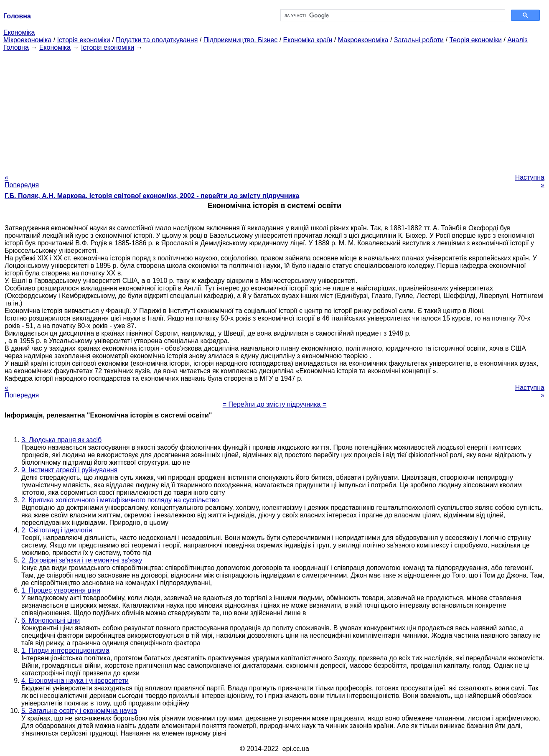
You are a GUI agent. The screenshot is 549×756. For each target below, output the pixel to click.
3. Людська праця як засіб (61, 440)
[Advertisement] (274, 110)
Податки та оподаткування (157, 40)
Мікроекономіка (27, 40)
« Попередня (22, 181)
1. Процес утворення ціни (61, 590)
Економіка (19, 32)
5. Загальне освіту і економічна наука (79, 711)
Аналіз (517, 40)
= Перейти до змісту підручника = (275, 404)
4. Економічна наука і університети (75, 681)
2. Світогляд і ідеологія (57, 530)
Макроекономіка (363, 40)
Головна (16, 47)
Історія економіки (84, 40)
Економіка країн (308, 40)
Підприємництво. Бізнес (241, 40)
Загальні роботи (419, 40)
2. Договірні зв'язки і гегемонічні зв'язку (82, 560)
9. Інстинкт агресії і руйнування (69, 470)
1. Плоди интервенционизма (65, 650)
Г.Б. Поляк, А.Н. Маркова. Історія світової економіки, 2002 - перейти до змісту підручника (152, 196)
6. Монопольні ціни (51, 620)
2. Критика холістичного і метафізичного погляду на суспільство (120, 500)
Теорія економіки (475, 40)
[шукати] (392, 15)
